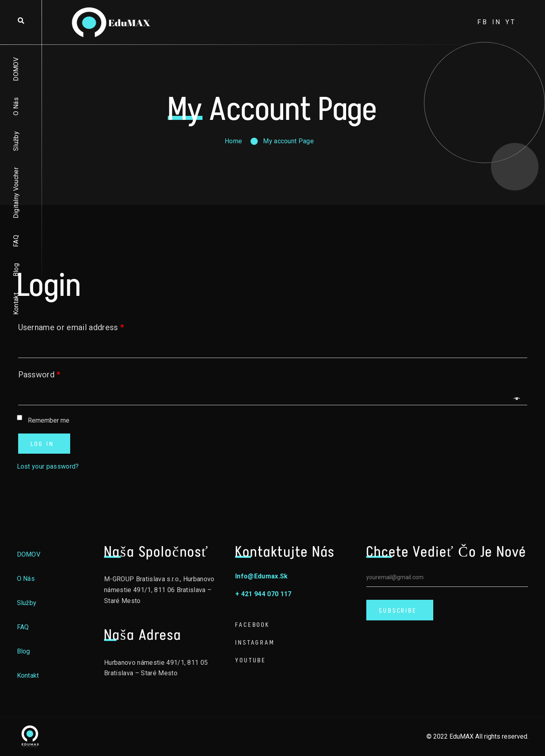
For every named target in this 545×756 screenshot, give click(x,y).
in (497, 22)
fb (483, 22)
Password (39, 375)
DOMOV (16, 69)
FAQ (16, 241)
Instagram (255, 642)
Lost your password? (48, 466)
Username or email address (71, 327)
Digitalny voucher (16, 193)
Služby (16, 141)
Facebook (253, 625)
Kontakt (16, 304)
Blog (16, 270)
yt (511, 22)
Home (233, 141)
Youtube (251, 660)
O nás (16, 106)
